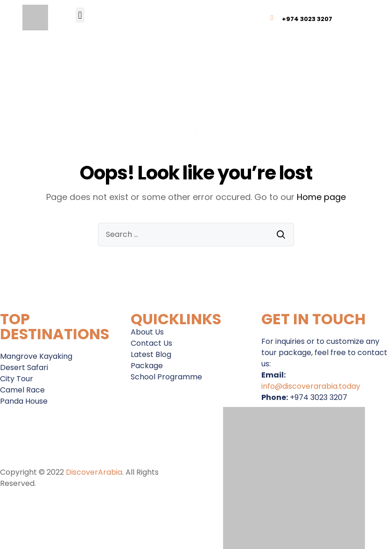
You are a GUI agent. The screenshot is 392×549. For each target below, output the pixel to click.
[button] (80, 15)
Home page (321, 197)
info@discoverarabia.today (311, 386)
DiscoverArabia (94, 472)
